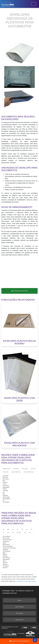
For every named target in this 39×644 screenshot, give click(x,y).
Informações (19, 613)
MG (8, 529)
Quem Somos (20, 607)
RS (31, 529)
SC (27, 529)
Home (19, 600)
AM (25, 533)
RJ (4, 529)
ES (13, 529)
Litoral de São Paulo (29, 472)
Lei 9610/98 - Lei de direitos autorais (26, 581)
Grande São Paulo (16, 472)
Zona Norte (16, 469)
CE (13, 533)
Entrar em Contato (19, 291)
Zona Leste (6, 472)
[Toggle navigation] (34, 4)
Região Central (7, 469)
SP (18, 529)
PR (22, 529)
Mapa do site (20, 620)
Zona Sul (33, 469)
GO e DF (19, 533)
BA (8, 533)
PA (30, 533)
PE (4, 533)
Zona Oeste (25, 469)
